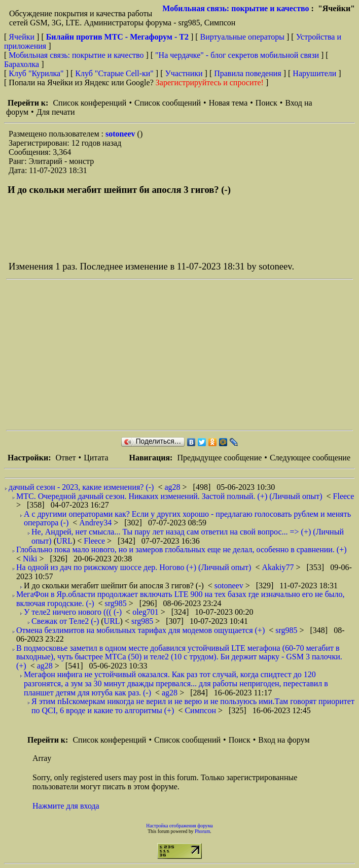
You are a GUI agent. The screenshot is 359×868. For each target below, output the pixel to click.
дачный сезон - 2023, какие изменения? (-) (81, 487)
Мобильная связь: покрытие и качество (236, 8)
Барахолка (22, 64)
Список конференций (89, 103)
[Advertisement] (183, 355)
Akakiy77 (279, 567)
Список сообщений (168, 103)
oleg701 (147, 612)
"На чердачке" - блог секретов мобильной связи (237, 55)
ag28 (173, 487)
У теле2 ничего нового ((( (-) (73, 612)
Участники (184, 73)
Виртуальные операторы (242, 37)
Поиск (266, 103)
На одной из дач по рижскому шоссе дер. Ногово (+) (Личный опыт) (134, 567)
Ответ (65, 458)
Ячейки (23, 37)
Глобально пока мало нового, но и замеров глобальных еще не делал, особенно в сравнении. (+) (182, 549)
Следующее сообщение (310, 458)
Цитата (96, 458)
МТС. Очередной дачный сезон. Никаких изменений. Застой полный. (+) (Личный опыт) (169, 496)
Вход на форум (284, 740)
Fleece (344, 496)
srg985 (117, 603)
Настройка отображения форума (179, 826)
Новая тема (228, 103)
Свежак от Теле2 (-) (65, 621)
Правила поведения (248, 73)
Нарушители (314, 73)
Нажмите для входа (66, 806)
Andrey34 (96, 523)
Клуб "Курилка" (36, 73)
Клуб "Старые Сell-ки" (114, 73)
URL (64, 541)
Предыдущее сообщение (219, 458)
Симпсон (201, 710)
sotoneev (121, 134)
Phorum (202, 831)
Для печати (56, 112)
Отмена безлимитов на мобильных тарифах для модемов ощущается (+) (140, 630)
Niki (31, 559)
